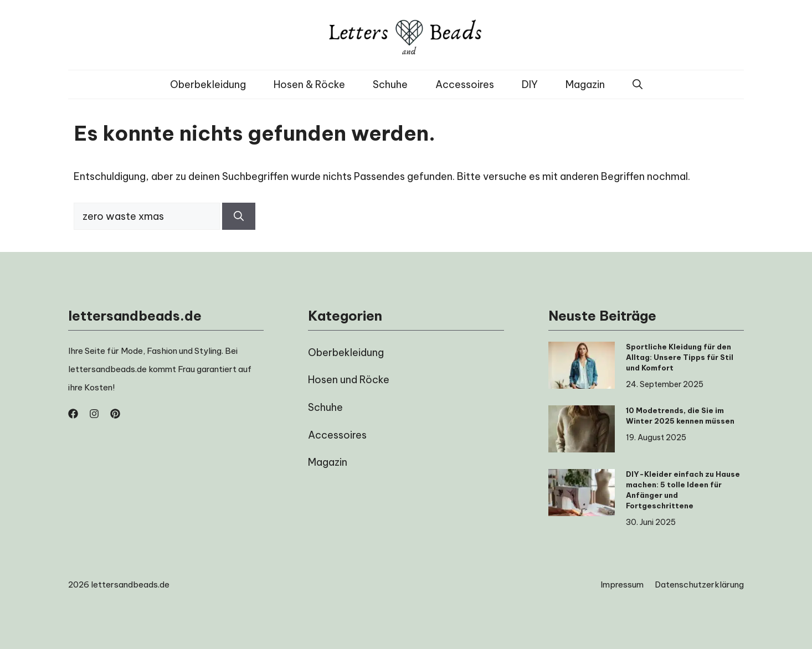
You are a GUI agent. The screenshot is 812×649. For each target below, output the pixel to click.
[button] (638, 84)
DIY (530, 84)
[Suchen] (239, 216)
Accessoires (465, 84)
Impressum (622, 584)
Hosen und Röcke (349, 380)
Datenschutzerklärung (699, 584)
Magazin (585, 84)
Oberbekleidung (208, 84)
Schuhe (390, 84)
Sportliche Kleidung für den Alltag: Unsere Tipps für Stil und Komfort (680, 357)
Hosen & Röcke (309, 84)
